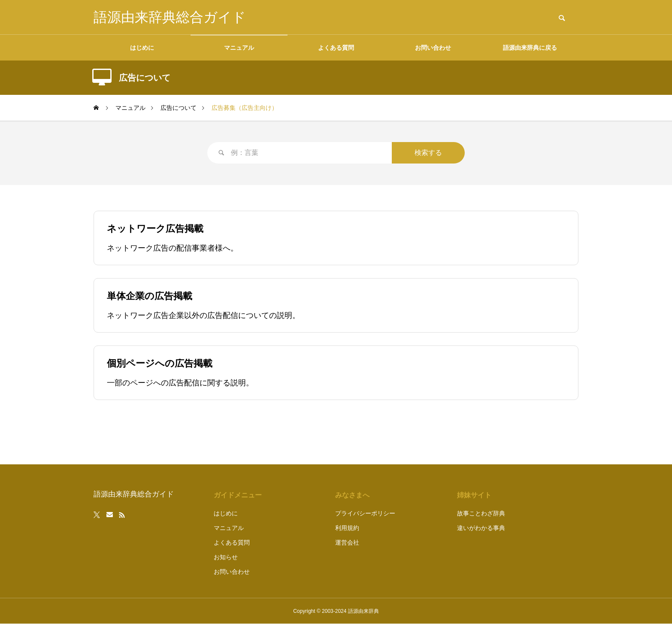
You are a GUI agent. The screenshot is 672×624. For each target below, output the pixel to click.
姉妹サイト (474, 495)
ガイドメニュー (238, 495)
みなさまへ (352, 495)
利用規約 (347, 528)
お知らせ (226, 557)
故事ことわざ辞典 (481, 513)
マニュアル (239, 48)
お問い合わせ (433, 48)
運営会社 (347, 542)
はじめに (142, 48)
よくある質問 (336, 48)
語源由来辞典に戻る (530, 48)
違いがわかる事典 (481, 528)
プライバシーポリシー (365, 513)
